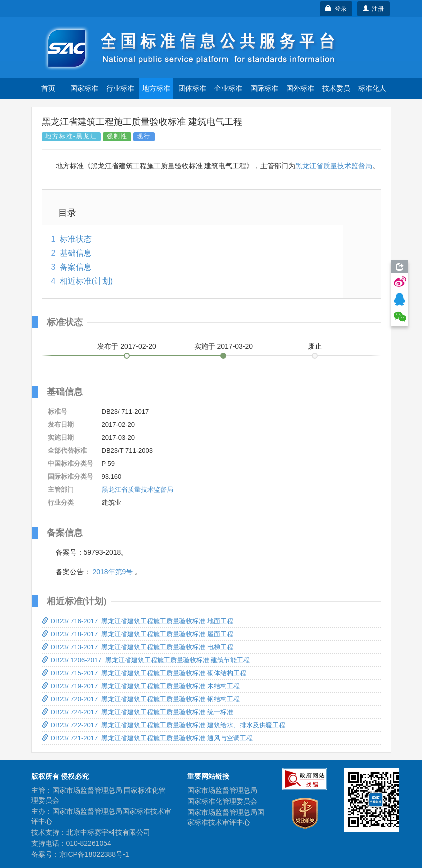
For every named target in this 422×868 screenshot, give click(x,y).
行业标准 (120, 88)
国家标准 (84, 88)
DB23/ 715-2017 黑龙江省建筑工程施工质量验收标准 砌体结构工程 (144, 673)
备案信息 (76, 267)
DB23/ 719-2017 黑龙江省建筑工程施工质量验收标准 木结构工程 (141, 686)
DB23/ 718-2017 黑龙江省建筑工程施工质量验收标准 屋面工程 (138, 634)
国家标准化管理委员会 (222, 801)
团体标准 (192, 88)
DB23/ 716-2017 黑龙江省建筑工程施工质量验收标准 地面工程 (138, 621)
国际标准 (264, 88)
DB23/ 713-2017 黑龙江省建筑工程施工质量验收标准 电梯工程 (138, 647)
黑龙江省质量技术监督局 (334, 166)
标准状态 (76, 239)
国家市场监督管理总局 (222, 790)
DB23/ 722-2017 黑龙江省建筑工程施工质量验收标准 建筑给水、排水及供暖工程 (164, 725)
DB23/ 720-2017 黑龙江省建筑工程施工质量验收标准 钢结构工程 (141, 699)
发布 (127, 346)
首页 (48, 88)
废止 (315, 346)
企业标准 (228, 88)
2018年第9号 (113, 572)
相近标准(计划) (87, 281)
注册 (373, 9)
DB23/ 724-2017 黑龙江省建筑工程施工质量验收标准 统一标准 (138, 712)
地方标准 (156, 88)
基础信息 (76, 253)
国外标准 (300, 88)
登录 (336, 9)
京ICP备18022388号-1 (94, 854)
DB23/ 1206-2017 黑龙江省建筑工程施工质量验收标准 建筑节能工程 (146, 660)
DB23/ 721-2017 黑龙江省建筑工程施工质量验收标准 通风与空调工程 (148, 738)
